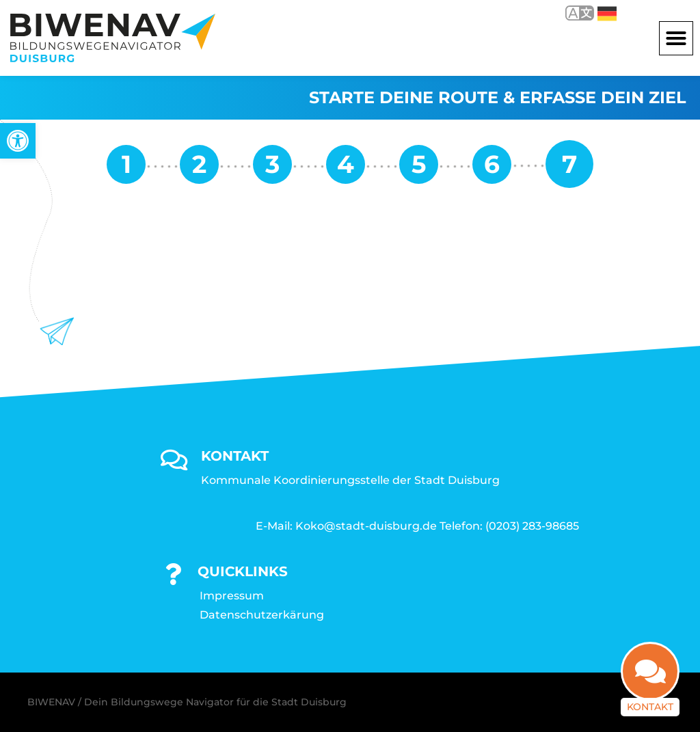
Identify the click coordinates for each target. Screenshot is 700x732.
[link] (18, 141)
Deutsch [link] (607, 14)
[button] (676, 38)
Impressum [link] (232, 596)
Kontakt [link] (650, 701)
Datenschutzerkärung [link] (262, 615)
